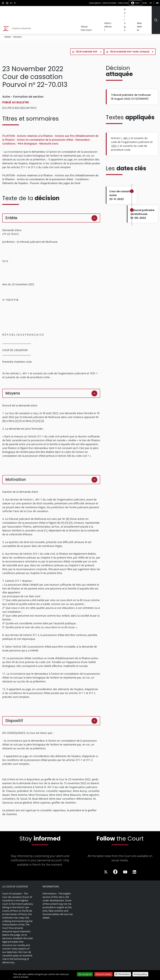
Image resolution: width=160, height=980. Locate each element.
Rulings (134, 11)
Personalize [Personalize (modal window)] (124, 974)
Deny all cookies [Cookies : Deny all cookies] (103, 974)
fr (151, 3)
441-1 (127, 121)
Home (8, 19)
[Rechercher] (156, 11)
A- (15, 3)
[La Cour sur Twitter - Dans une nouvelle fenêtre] (106, 855)
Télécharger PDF (87, 34)
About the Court (104, 11)
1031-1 (115, 128)
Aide (145, 3)
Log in (135, 3)
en (157, 3)
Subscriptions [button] (95, 3)
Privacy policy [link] (140, 974)
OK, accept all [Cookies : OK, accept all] (85, 974)
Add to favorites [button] (109, 3)
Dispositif (14, 703)
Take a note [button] (123, 3)
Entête (11, 201)
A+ (11, 3)
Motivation (16, 462)
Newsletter (145, 11)
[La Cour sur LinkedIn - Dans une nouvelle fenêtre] (134, 855)
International (121, 11)
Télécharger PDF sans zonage (130, 34)
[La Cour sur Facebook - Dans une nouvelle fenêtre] (115, 854)
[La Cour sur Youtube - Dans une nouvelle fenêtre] (125, 855)
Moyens (13, 376)
